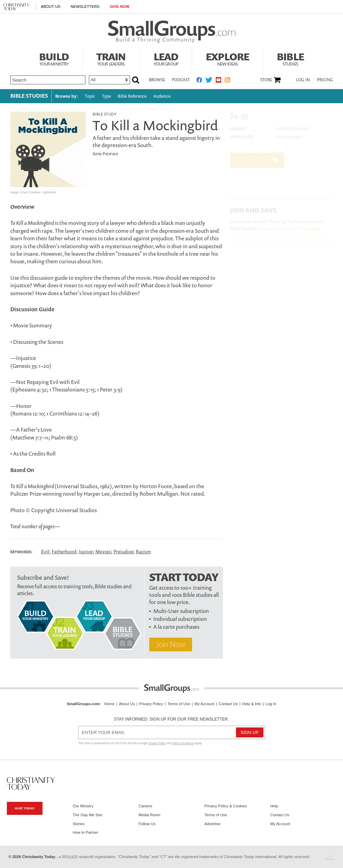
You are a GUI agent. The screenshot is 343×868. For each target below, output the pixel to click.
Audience (162, 96)
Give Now (120, 7)
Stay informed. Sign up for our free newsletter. (171, 719)
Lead (166, 58)
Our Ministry (83, 806)
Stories (79, 824)
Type (106, 96)
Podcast (181, 80)
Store (266, 80)
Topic (90, 96)
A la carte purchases (176, 627)
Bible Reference (132, 96)
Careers (145, 806)
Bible (290, 58)
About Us (51, 7)
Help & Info (252, 704)
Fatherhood (64, 551)
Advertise (212, 824)
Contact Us (228, 704)
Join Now (171, 644)
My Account (204, 704)
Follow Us (147, 824)
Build (54, 58)
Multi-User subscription (181, 611)
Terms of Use (179, 704)
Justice (86, 551)
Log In (303, 80)
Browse (157, 80)
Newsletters (85, 7)
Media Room (149, 815)
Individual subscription (180, 619)
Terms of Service (183, 743)
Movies (103, 551)
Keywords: (21, 552)
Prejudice (123, 551)
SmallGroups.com (83, 704)
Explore (227, 58)
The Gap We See (87, 815)
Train (111, 58)
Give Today (25, 808)
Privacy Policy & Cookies (226, 806)
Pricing (325, 80)
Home (109, 704)
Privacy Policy (151, 704)
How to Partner (86, 832)
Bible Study (104, 114)
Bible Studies (29, 96)
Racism (143, 551)
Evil (45, 551)
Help (274, 806)
